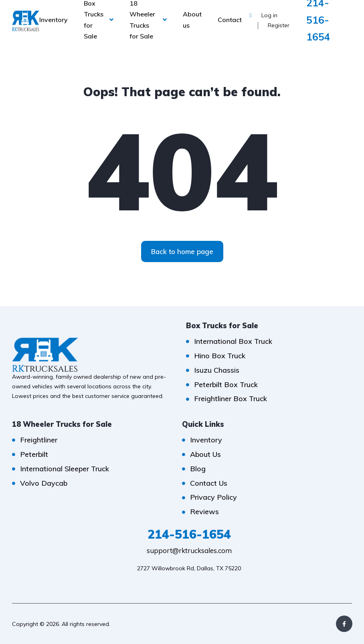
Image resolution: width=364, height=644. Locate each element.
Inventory (54, 20)
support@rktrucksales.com (189, 550)
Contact (230, 20)
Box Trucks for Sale (94, 20)
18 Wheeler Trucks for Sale (142, 20)
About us (192, 19)
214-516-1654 (189, 534)
